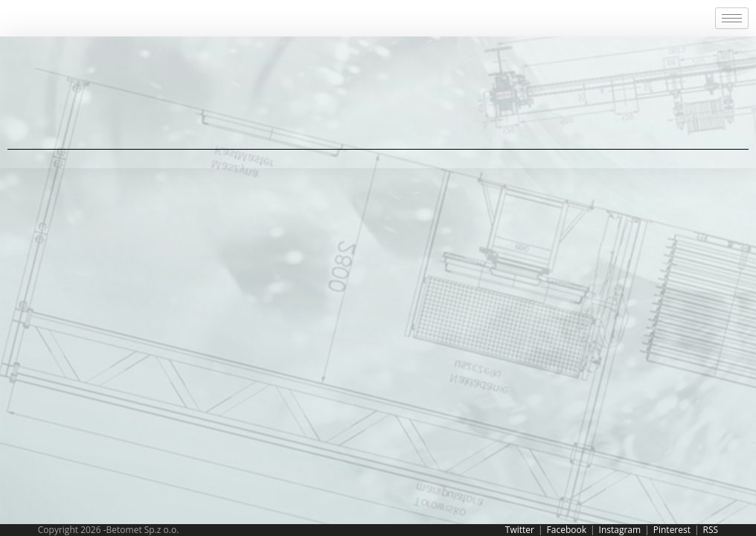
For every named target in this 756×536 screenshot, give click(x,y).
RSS (711, 530)
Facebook (567, 530)
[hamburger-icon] (732, 18)
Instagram (620, 530)
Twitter (520, 530)
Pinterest (672, 530)
